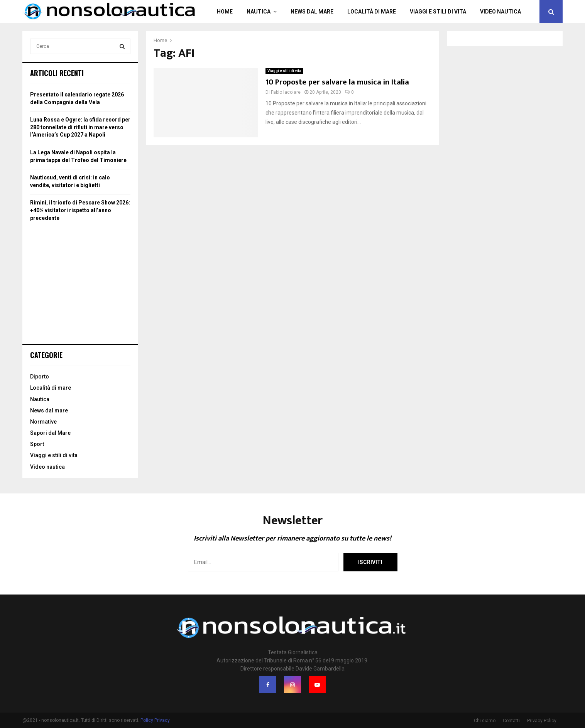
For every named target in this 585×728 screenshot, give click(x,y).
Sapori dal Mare (50, 433)
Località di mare (372, 12)
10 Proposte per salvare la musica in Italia (338, 82)
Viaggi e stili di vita (438, 12)
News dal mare (312, 12)
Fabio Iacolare (286, 92)
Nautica (259, 12)
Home (225, 12)
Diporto (40, 377)
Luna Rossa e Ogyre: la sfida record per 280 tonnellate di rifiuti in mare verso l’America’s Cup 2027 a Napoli (80, 127)
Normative (43, 422)
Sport (37, 444)
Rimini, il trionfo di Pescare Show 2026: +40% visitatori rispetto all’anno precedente (80, 210)
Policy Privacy (155, 720)
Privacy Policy (542, 721)
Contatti (511, 721)
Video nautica (500, 12)
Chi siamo (485, 721)
